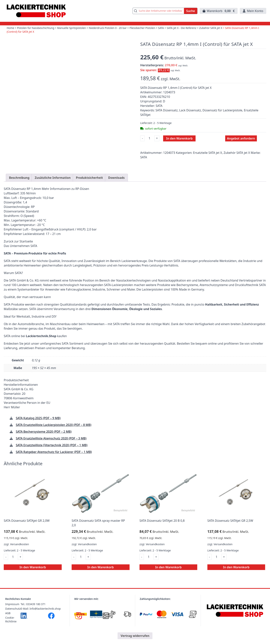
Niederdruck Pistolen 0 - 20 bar (108, 28)
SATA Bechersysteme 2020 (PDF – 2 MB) (44, 440)
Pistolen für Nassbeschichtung (36, 28)
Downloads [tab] (116, 186)
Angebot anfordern (241, 139)
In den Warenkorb (179, 139)
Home (10, 28)
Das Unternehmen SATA (20, 255)
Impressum (12, 613)
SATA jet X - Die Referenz (182, 28)
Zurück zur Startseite (18, 250)
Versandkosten (20, 553)
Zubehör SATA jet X (212, 28)
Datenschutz (13, 617)
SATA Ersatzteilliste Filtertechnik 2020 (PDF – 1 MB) (52, 454)
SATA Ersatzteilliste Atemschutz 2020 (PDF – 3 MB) (51, 447)
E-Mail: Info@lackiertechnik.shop (41, 617)
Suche (191, 11)
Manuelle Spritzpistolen (72, 28)
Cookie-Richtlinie (11, 628)
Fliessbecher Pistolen (143, 28)
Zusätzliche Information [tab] (53, 186)
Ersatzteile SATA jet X (208, 153)
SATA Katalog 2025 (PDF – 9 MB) (38, 427)
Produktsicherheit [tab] (89, 186)
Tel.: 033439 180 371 (33, 613)
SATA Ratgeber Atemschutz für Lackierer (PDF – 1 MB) (54, 461)
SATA (162, 28)
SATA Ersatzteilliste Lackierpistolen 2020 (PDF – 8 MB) (54, 434)
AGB (8, 622)
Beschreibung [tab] (19, 186)
